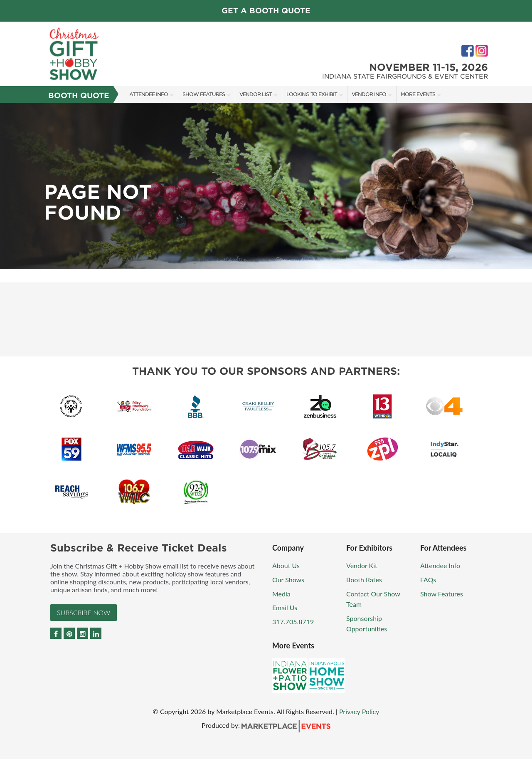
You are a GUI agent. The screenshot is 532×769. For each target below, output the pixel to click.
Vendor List (256, 94)
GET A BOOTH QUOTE (266, 11)
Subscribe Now (84, 612)
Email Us (285, 607)
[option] (266, 186)
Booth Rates (364, 580)
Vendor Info (369, 94)
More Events (418, 94)
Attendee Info (149, 94)
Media (281, 594)
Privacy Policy (359, 711)
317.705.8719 (293, 622)
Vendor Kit (362, 565)
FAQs (428, 580)
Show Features (204, 94)
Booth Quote (79, 95)
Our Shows (288, 580)
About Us (286, 565)
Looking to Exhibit (312, 94)
